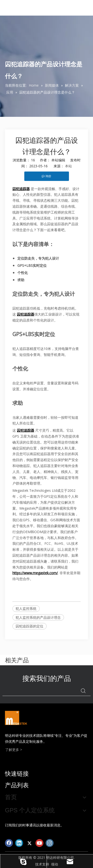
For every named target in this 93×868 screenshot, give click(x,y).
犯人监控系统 (26, 608)
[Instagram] (50, 843)
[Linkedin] (19, 843)
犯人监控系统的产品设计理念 (38, 617)
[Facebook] (9, 843)
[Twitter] (29, 843)
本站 (68, 166)
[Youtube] (39, 843)
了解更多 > (14, 750)
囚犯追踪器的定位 (30, 626)
